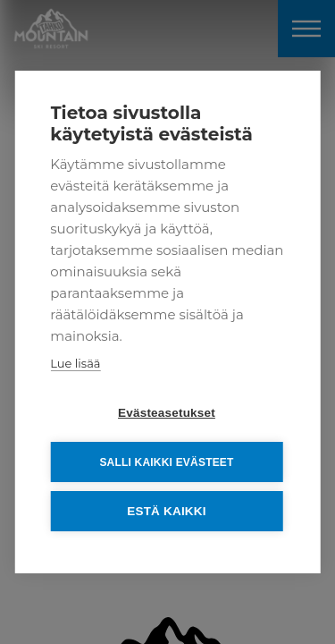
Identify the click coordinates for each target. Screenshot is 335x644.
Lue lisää (75, 363)
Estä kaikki (166, 511)
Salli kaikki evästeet (166, 462)
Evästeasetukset (167, 413)
